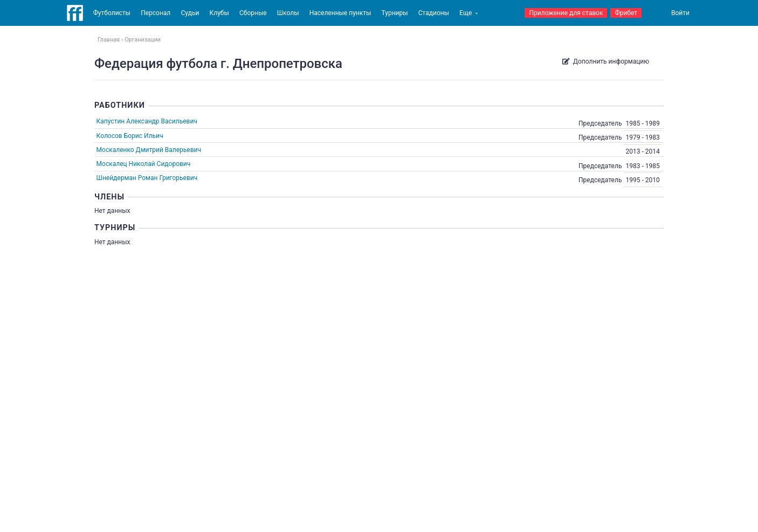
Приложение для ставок (566, 13)
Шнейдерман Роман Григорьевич (147, 178)
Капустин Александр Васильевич (147, 121)
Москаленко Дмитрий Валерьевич (149, 150)
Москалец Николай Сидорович (144, 164)
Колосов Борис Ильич (130, 136)
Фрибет (626, 13)
